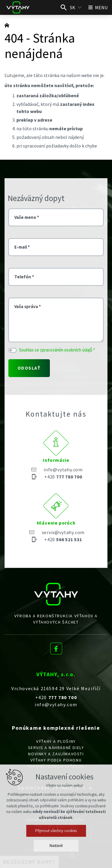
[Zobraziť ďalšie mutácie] (80, 7)
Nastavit (56, 846)
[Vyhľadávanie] (64, 7)
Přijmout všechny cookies (56, 831)
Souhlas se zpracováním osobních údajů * (57, 350)
